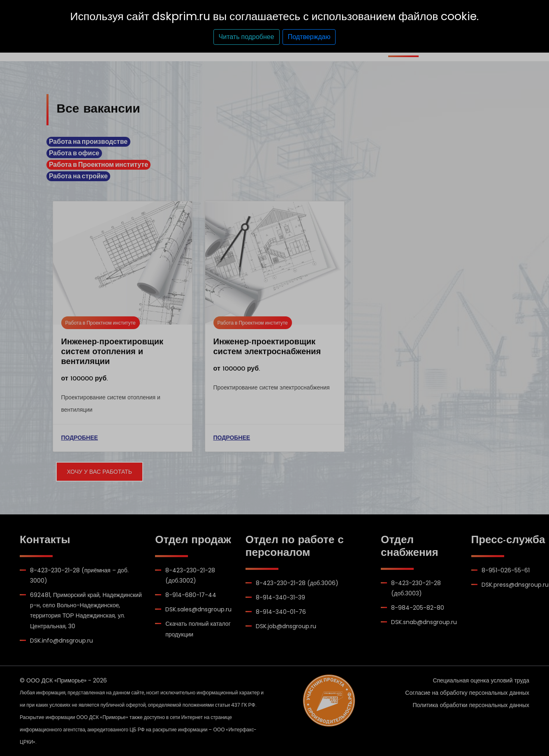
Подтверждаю (309, 37)
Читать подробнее (247, 37)
